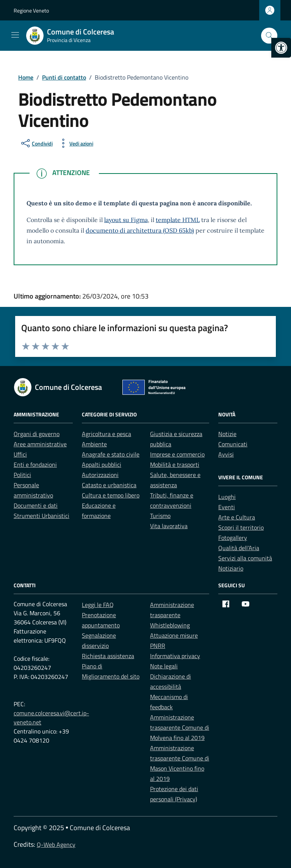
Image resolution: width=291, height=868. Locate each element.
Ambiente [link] (94, 444)
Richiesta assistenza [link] (108, 656)
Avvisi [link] (226, 454)
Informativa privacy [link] (175, 656)
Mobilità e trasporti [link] (175, 464)
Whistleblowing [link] (170, 625)
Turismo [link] (160, 516)
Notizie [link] (227, 434)
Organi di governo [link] (37, 434)
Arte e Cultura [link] (237, 517)
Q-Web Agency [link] (56, 845)
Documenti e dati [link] (36, 505)
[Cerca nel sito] (269, 36)
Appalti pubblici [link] (102, 464)
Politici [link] (22, 475)
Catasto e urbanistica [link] (109, 485)
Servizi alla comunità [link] (245, 558)
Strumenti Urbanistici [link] (41, 516)
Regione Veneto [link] (31, 10)
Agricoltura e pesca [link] (106, 434)
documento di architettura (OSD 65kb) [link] (140, 230)
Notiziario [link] (231, 568)
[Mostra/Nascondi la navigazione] (15, 35)
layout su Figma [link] (126, 220)
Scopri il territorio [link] (241, 527)
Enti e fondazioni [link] (35, 464)
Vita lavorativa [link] (169, 526)
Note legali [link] (164, 666)
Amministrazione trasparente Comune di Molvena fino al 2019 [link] (180, 727)
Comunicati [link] (233, 444)
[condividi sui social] (36, 143)
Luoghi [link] (227, 497)
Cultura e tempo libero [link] (111, 495)
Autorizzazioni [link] (100, 475)
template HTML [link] (178, 220)
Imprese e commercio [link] (177, 454)
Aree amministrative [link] (40, 444)
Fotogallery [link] (233, 538)
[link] (281, 48)
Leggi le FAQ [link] (98, 605)
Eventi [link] (227, 507)
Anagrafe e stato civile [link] (111, 454)
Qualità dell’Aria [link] (239, 548)
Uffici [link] (20, 454)
